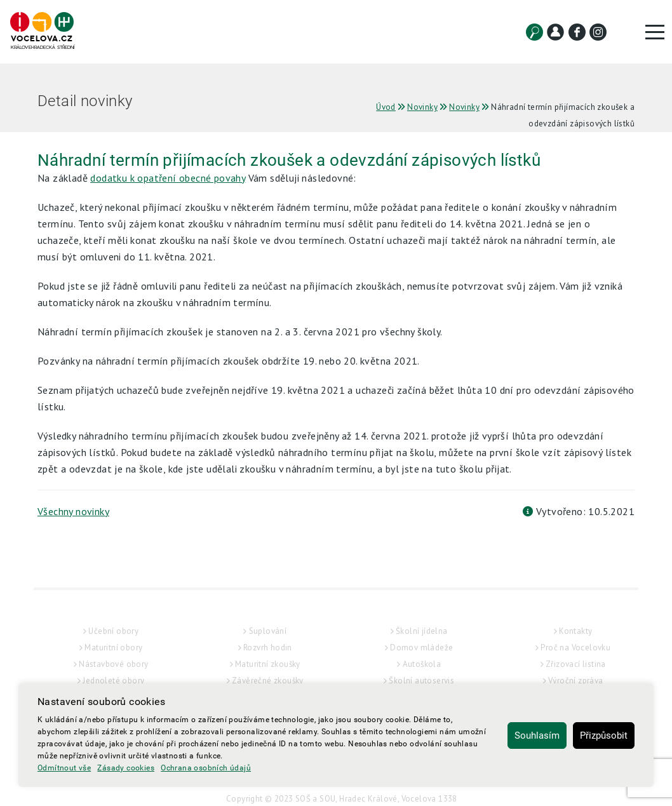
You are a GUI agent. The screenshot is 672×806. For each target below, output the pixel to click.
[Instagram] (598, 32)
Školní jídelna (422, 656)
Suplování (268, 656)
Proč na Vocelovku (575, 673)
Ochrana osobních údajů (206, 768)
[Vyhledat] (534, 32)
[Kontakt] (555, 32)
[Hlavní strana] (42, 31)
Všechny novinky (73, 511)
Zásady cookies (126, 768)
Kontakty (575, 656)
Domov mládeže (421, 673)
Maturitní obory (113, 673)
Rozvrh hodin (268, 673)
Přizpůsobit (604, 735)
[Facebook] (577, 32)
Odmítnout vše (64, 768)
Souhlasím (537, 735)
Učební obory (113, 656)
